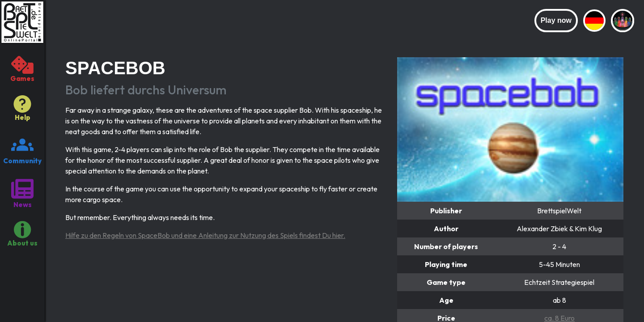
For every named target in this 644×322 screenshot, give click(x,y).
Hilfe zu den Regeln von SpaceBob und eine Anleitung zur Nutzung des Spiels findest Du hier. (205, 235)
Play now (556, 20)
